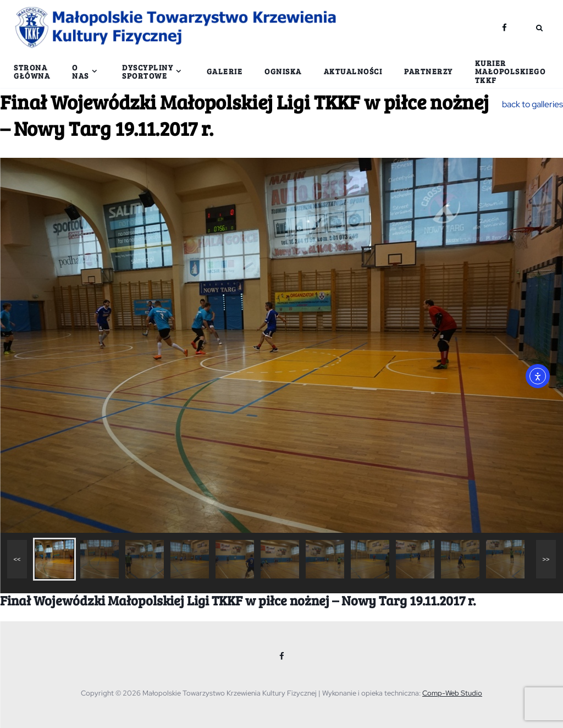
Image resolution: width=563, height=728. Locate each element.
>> (546, 559)
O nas (81, 71)
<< (17, 559)
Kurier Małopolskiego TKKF (510, 71)
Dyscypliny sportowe (148, 71)
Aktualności (353, 71)
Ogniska (283, 71)
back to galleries (532, 104)
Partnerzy (429, 71)
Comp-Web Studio (452, 693)
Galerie (225, 71)
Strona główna (32, 71)
